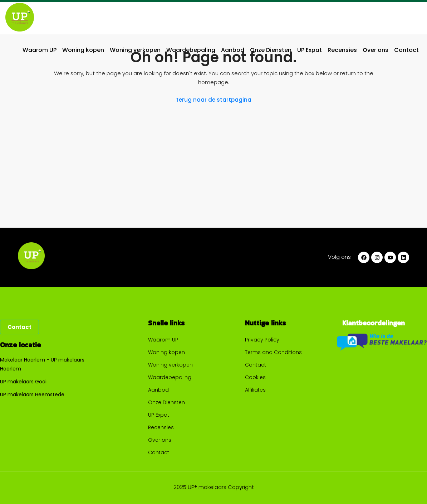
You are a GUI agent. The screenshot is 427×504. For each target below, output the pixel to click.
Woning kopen (83, 50)
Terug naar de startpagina (213, 100)
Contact (406, 50)
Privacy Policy (262, 340)
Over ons (376, 50)
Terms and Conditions (273, 352)
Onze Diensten (271, 50)
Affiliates (255, 390)
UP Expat (310, 50)
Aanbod (233, 50)
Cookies (255, 377)
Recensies (342, 50)
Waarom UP (40, 50)
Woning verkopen (135, 50)
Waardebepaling (191, 50)
